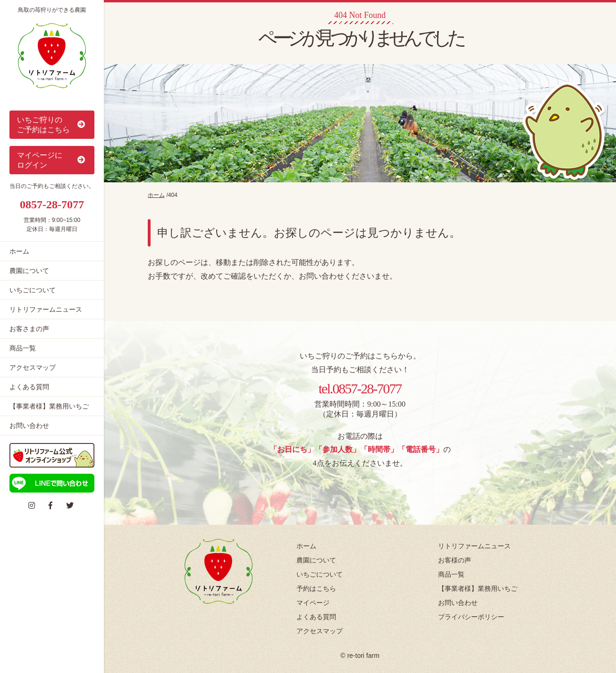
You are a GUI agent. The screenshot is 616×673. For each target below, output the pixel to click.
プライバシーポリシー (471, 617)
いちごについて (33, 290)
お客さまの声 (29, 329)
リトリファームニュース (46, 309)
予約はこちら (316, 588)
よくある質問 (29, 387)
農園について (29, 271)
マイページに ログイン (52, 160)
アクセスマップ (33, 367)
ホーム (19, 251)
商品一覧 (23, 348)
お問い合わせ (29, 426)
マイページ (313, 603)
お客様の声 (455, 560)
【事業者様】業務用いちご (49, 406)
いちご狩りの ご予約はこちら (52, 125)
